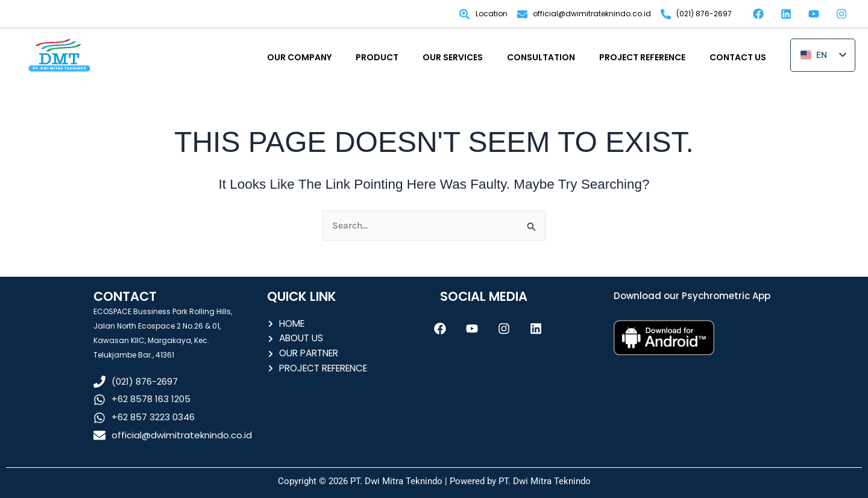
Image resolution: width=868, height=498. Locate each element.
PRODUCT (377, 57)
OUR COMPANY (299, 57)
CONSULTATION (541, 57)
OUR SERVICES (453, 57)
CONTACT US (738, 57)
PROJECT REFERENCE (642, 57)
